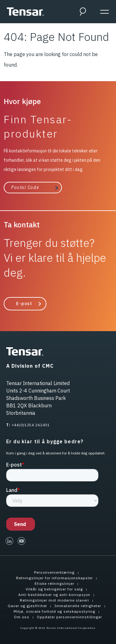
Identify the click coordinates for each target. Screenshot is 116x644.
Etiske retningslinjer (54, 583)
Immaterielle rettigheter (78, 606)
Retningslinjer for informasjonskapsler (54, 578)
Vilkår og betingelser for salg (54, 589)
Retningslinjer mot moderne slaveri (54, 600)
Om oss (22, 617)
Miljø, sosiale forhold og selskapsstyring (54, 611)
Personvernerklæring (54, 572)
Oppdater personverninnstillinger (69, 617)
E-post (24, 304)
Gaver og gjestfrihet (27, 606)
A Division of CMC (30, 366)
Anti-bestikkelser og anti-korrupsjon (54, 595)
